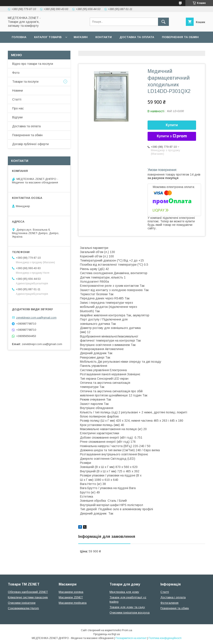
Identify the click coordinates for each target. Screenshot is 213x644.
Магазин (81, 37)
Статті (17, 99)
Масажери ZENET (71, 597)
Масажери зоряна (71, 592)
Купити (172, 125)
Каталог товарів (48, 37)
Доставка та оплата (137, 37)
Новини (17, 91)
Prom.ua (127, 630)
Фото (16, 73)
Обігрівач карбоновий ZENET (28, 592)
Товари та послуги (25, 82)
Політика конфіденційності (165, 638)
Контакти (104, 37)
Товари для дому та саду (127, 607)
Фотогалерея (169, 603)
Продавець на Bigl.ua (106, 634)
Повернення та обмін (180, 37)
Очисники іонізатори (22, 603)
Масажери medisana (73, 603)
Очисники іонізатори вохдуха (130, 613)
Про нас (18, 108)
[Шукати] (163, 22)
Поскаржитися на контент (131, 638)
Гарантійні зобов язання (86, 48)
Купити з (172, 136)
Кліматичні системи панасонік (28, 597)
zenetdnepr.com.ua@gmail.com (36, 318)
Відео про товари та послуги (33, 64)
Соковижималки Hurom (23, 608)
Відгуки (17, 117)
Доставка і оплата (173, 597)
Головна (19, 37)
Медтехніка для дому (124, 592)
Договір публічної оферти (34, 48)
